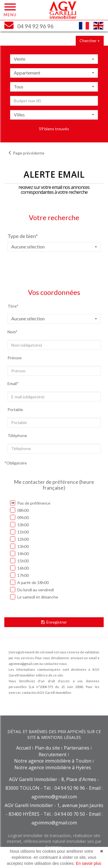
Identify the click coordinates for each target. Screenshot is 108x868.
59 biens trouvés (54, 129)
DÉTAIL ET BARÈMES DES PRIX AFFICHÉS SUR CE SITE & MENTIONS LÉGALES (54, 734)
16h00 (19, 568)
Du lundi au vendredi (32, 590)
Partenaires (77, 748)
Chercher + (90, 41)
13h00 (19, 546)
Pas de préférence (30, 503)
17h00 (19, 575)
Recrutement (53, 754)
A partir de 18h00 (29, 582)
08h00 (19, 510)
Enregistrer (54, 622)
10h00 (19, 525)
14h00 (19, 553)
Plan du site (47, 748)
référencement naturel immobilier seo (59, 841)
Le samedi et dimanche (34, 597)
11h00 (19, 532)
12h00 (19, 539)
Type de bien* (23, 236)
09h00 (19, 517)
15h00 (19, 561)
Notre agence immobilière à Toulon (53, 761)
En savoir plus (88, 863)
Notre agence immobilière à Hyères (53, 767)
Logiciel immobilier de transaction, (41, 836)
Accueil (23, 748)
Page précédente (26, 153)
